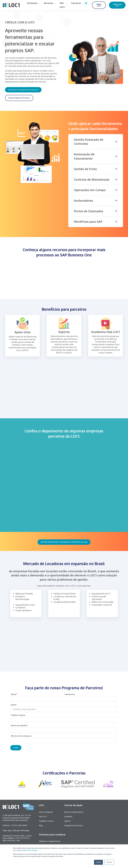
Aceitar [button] (98, 862)
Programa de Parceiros (74, 825)
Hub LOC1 (43, 816)
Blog (41, 825)
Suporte (67, 821)
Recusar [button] (109, 862)
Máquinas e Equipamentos (50, 841)
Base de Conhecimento (74, 812)
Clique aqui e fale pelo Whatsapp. (16, 830)
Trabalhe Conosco (46, 821)
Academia (68, 816)
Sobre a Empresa (46, 812)
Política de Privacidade (29, 850)
